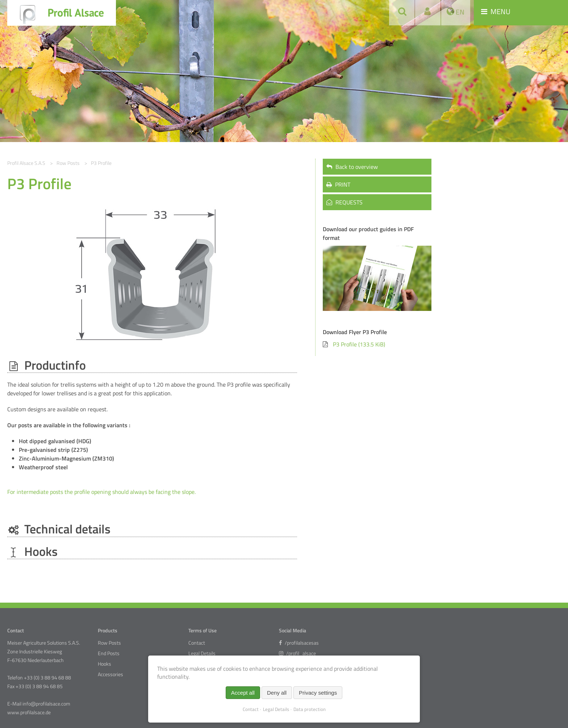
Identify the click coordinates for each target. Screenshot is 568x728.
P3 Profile (359, 344)
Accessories (110, 674)
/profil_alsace (297, 653)
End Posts (109, 653)
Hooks (105, 664)
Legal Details (202, 653)
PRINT (338, 184)
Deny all (277, 693)
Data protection (310, 709)
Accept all (243, 693)
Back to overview (352, 167)
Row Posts (109, 643)
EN (459, 12)
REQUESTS (344, 202)
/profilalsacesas (299, 643)
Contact (197, 643)
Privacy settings (318, 693)
